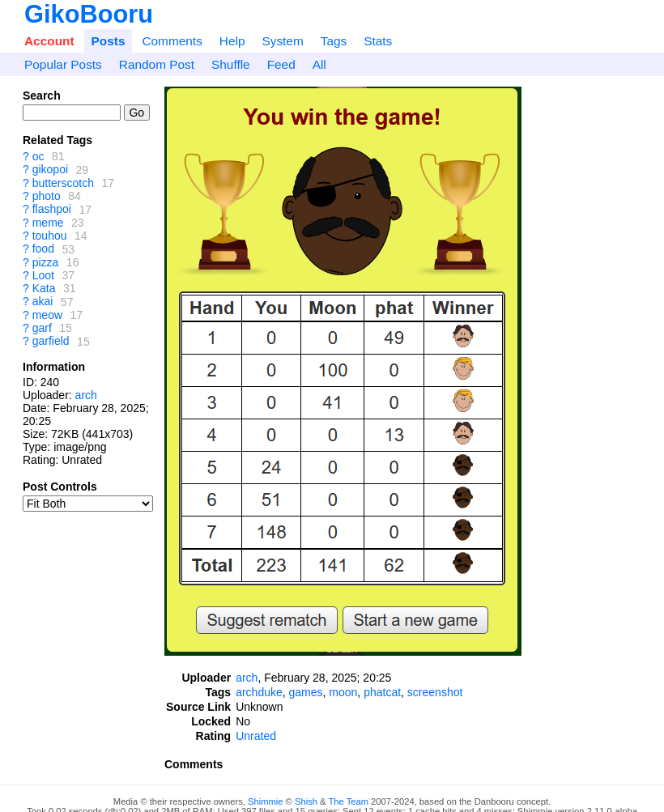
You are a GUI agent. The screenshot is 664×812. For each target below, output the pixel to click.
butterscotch (63, 183)
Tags (334, 41)
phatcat (382, 692)
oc (38, 156)
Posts (109, 41)
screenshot (435, 692)
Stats (378, 41)
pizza (46, 262)
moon (343, 692)
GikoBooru (89, 14)
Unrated (256, 736)
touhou (50, 236)
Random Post (157, 64)
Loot (43, 275)
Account (49, 41)
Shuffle (231, 64)
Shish (306, 801)
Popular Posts (63, 64)
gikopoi (50, 170)
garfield (51, 342)
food (43, 249)
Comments (172, 41)
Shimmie (266, 801)
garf (42, 328)
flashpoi (52, 210)
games (306, 692)
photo (47, 196)
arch (86, 395)
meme (48, 223)
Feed (281, 64)
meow (47, 315)
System (282, 41)
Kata (44, 288)
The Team (348, 801)
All (319, 64)
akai (43, 302)
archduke (259, 692)
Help (232, 41)
